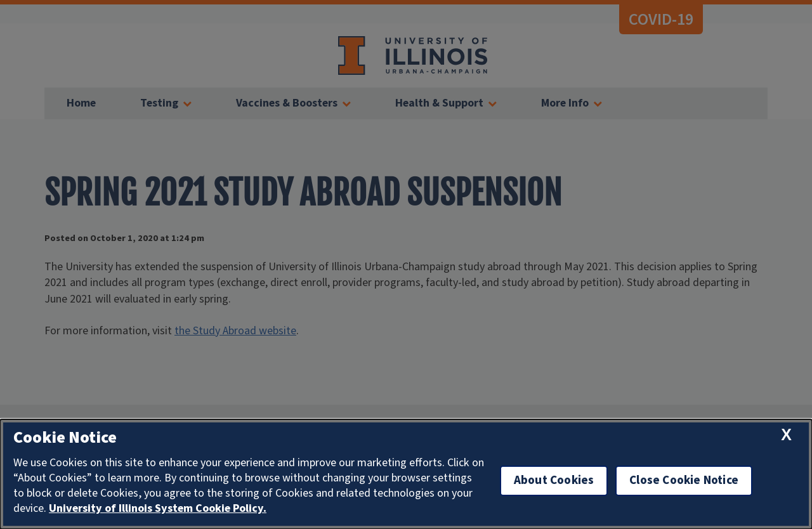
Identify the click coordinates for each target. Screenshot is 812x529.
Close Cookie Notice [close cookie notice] (684, 480)
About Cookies (554, 480)
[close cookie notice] (786, 435)
